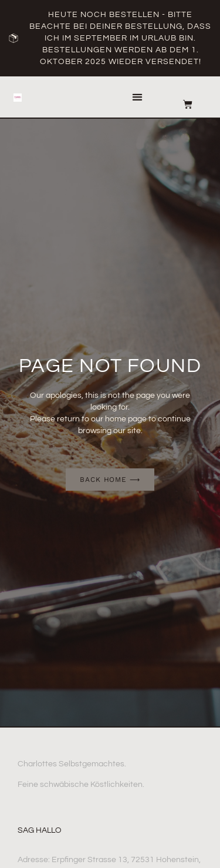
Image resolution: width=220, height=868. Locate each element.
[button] (137, 97)
